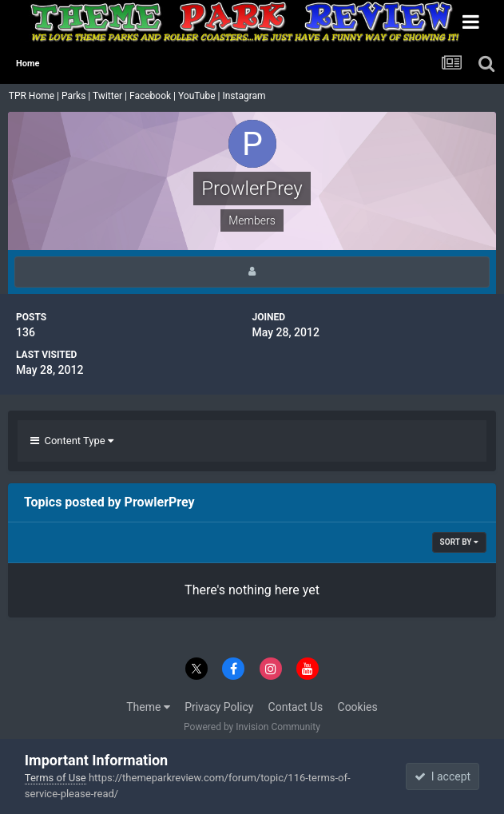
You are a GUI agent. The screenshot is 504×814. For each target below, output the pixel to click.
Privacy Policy (219, 707)
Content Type (72, 441)
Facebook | (154, 96)
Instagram (245, 96)
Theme (148, 707)
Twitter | (111, 96)
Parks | (77, 96)
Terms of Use (56, 778)
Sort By (459, 542)
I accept (442, 776)
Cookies (358, 707)
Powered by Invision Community (252, 727)
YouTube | (200, 96)
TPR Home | (33, 96)
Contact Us (296, 707)
